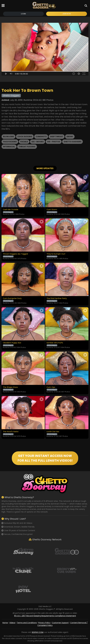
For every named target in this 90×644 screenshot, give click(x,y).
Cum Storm (52, 210)
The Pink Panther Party (57, 298)
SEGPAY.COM (38, 632)
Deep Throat (57, 137)
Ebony (70, 137)
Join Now (67, 14)
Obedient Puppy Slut (12, 343)
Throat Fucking (27, 147)
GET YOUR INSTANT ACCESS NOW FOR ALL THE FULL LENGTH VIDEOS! (45, 458)
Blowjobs (8, 137)
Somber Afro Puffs (55, 343)
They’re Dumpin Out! (56, 254)
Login (23, 14)
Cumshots (41, 137)
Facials (24, 142)
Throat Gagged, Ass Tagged (15, 254)
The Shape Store (10, 387)
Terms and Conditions (27, 623)
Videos (12, 623)
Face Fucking (10, 142)
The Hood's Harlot (11, 432)
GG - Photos (54, 142)
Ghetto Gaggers (72, 142)
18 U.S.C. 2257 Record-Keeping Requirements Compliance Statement (45, 616)
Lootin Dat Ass (53, 432)
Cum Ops (51, 387)
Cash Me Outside (11, 210)
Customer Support (60, 623)
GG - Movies (38, 142)
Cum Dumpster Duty (12, 298)
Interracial (9, 147)
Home (5, 623)
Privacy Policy (44, 623)
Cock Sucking (25, 137)
